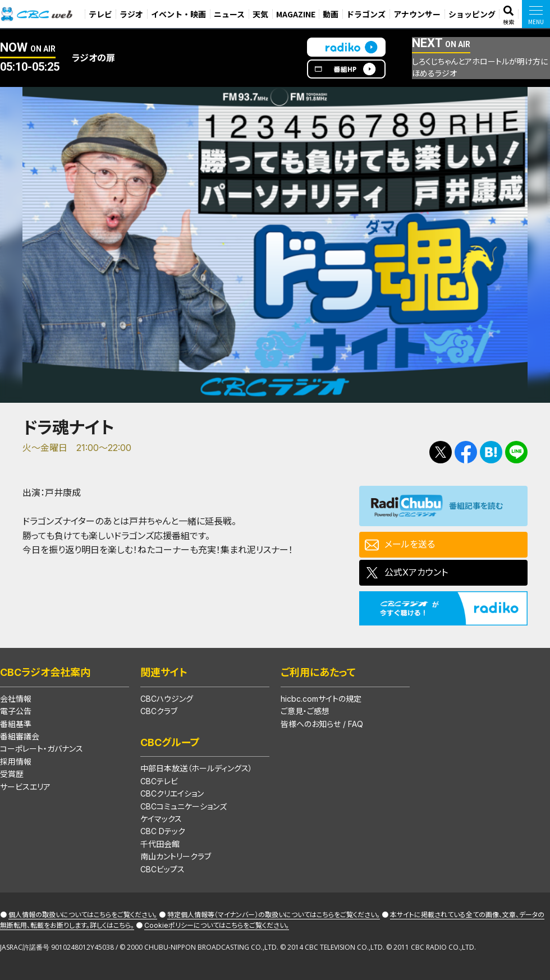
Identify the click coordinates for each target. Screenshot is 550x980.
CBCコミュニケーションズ (184, 806)
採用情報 (16, 762)
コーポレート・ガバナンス (42, 749)
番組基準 (16, 724)
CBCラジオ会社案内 (45, 672)
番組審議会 (20, 736)
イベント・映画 (178, 14)
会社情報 (16, 699)
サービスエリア (25, 787)
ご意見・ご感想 (305, 711)
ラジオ (131, 14)
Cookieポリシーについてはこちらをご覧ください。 (217, 925)
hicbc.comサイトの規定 (321, 699)
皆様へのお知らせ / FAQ (322, 724)
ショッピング (472, 14)
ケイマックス (161, 819)
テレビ (100, 14)
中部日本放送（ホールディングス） (196, 768)
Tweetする (441, 452)
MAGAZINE (296, 14)
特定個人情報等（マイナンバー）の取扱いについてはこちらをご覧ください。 (274, 915)
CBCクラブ (159, 711)
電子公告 (16, 711)
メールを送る (410, 544)
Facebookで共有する (466, 452)
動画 (331, 14)
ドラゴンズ (366, 14)
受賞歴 (12, 774)
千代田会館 (160, 844)
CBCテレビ (159, 781)
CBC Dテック (163, 831)
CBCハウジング (167, 699)
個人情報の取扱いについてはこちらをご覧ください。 (83, 915)
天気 (260, 14)
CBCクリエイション (172, 793)
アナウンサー (417, 14)
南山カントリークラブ (176, 856)
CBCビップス (162, 869)
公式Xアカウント (416, 572)
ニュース (229, 14)
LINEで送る (516, 452)
